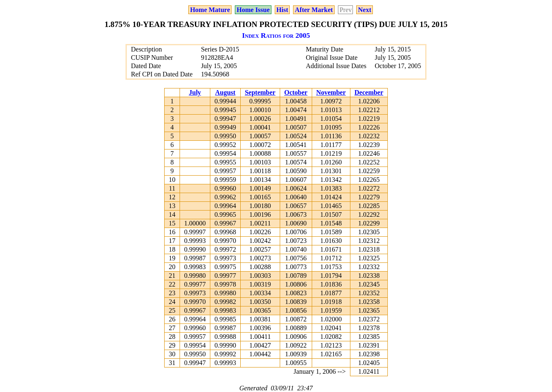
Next (365, 10)
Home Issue (253, 10)
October (296, 92)
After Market (314, 10)
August (225, 92)
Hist (282, 10)
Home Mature (210, 10)
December (369, 92)
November (331, 92)
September (260, 92)
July (195, 92)
